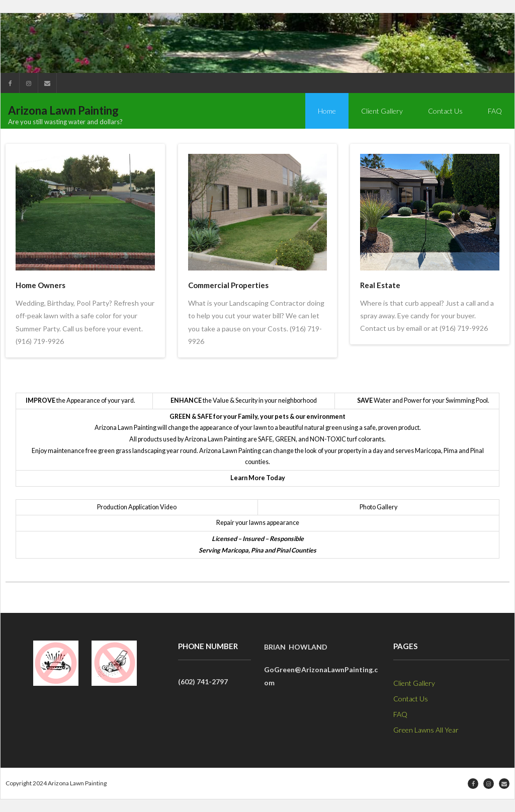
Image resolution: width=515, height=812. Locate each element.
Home (327, 111)
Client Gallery (414, 683)
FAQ (400, 714)
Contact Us (411, 699)
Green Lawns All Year (426, 730)
